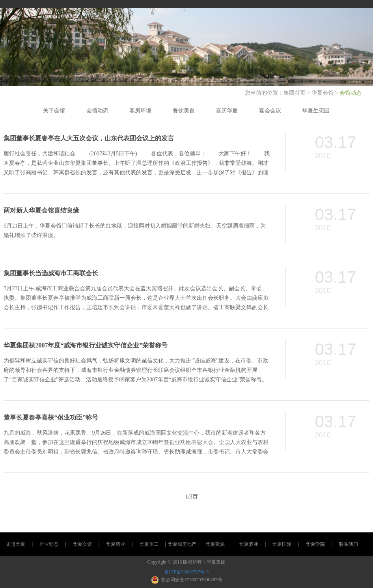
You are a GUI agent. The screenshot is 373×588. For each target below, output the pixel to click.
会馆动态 (97, 111)
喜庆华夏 (227, 111)
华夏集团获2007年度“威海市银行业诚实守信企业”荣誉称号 (86, 345)
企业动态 (49, 544)
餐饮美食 (184, 111)
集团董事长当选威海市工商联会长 (51, 273)
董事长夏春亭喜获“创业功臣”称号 (51, 417)
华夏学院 (315, 544)
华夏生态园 (316, 111)
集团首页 (295, 93)
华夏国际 (282, 544)
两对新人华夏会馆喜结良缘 (41, 210)
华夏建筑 (215, 544)
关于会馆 (54, 111)
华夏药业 (116, 544)
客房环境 (140, 111)
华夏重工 (149, 544)
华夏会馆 (323, 93)
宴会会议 (270, 111)
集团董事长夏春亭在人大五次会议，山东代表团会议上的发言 (89, 138)
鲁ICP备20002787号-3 (187, 572)
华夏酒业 (249, 544)
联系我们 (349, 544)
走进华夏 (16, 544)
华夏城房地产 (182, 544)
